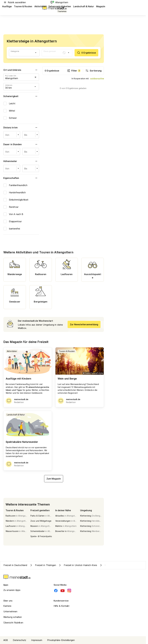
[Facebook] (56, 591)
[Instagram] (69, 591)
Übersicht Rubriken (13, 623)
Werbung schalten (13, 617)
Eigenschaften (21, 178)
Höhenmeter (21, 161)
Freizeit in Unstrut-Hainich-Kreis (78, 565)
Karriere (7, 606)
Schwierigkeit (21, 96)
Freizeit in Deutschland (15, 565)
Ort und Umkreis (21, 70)
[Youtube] (63, 591)
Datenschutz (19, 640)
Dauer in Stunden (21, 144)
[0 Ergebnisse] (86, 53)
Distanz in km (21, 128)
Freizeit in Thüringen (43, 565)
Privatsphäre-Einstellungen (61, 640)
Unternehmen (10, 611)
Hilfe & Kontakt (62, 606)
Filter (74, 71)
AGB (6, 640)
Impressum (37, 640)
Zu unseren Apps (12, 590)
